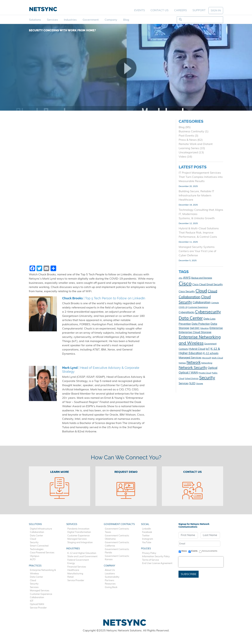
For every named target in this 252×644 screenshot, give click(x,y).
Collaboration (37, 532)
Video (182, 157)
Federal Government (78, 560)
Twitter (146, 536)
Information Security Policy (156, 557)
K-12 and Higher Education (82, 553)
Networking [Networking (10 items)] (207, 363)
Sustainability (112, 577)
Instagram (148, 539)
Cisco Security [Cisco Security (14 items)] (187, 292)
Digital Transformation (79, 532)
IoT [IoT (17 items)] (208, 349)
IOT (32, 601)
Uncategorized (188, 153)
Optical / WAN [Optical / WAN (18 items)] (188, 373)
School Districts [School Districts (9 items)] (192, 379)
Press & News (188, 140)
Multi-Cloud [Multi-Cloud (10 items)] (217, 358)
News (184, 551)
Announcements (210, 551)
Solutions (35, 20)
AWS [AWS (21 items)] (187, 278)
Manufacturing (75, 574)
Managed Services (40, 591)
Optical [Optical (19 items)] (213, 368)
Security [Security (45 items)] (207, 378)
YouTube (147, 543)
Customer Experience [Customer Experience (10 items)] (198, 307)
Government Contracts (119, 524)
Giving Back (111, 587)
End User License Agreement (157, 563)
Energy (71, 563)
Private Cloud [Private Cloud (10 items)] (205, 373)
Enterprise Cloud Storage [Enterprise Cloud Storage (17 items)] (195, 332)
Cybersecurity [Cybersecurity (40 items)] (208, 312)
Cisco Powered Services (42, 553)
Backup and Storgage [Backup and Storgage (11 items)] (202, 278)
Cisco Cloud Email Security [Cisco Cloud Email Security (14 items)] (208, 285)
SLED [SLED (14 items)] (192, 384)
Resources (110, 584)
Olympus (35, 556)
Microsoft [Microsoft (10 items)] (207, 358)
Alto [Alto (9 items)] (181, 278)
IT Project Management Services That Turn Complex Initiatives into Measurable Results (201, 177)
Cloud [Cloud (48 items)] (201, 291)
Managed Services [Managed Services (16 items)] (190, 358)
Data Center (36, 536)
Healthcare (73, 570)
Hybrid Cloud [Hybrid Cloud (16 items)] (197, 349)
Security (34, 543)
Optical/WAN (37, 604)
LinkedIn (147, 529)
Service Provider (38, 608)
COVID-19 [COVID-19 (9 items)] (183, 307)
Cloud (33, 539)
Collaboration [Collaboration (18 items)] (202, 303)
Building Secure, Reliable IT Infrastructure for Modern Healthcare (196, 196)
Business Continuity (191, 132)
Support (199, 11)
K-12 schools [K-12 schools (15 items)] (211, 354)
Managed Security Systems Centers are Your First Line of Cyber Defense (197, 251)
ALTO (33, 560)
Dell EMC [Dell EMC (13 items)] (195, 328)
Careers (181, 11)
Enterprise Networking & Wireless (43, 572)
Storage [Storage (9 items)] (200, 384)
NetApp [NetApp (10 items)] (182, 363)
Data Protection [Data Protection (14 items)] (201, 324)
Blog (126, 20)
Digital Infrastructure (41, 529)
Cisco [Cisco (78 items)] (185, 284)
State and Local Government (82, 557)
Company (111, 20)
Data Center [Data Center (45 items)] (191, 319)
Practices (35, 566)
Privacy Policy (149, 553)
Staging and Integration (80, 543)
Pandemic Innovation (78, 529)
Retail (70, 577)
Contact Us (160, 11)
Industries (70, 20)
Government (91, 20)
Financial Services (77, 567)
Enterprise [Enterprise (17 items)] (216, 328)
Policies (146, 549)
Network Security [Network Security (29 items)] (193, 368)
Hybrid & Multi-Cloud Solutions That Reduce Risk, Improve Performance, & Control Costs (199, 233)
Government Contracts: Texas (117, 531)
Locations (110, 574)
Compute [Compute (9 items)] (215, 303)
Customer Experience (41, 594)
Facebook (147, 532)
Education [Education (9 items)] (205, 328)
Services (52, 20)
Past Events (186, 136)
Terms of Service (150, 560)
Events (140, 11)
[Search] (203, 20)
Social (145, 524)
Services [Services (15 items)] (184, 384)
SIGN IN (216, 11)
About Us (110, 570)
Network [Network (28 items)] (194, 363)
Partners (109, 581)
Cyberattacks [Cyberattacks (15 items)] (187, 313)
